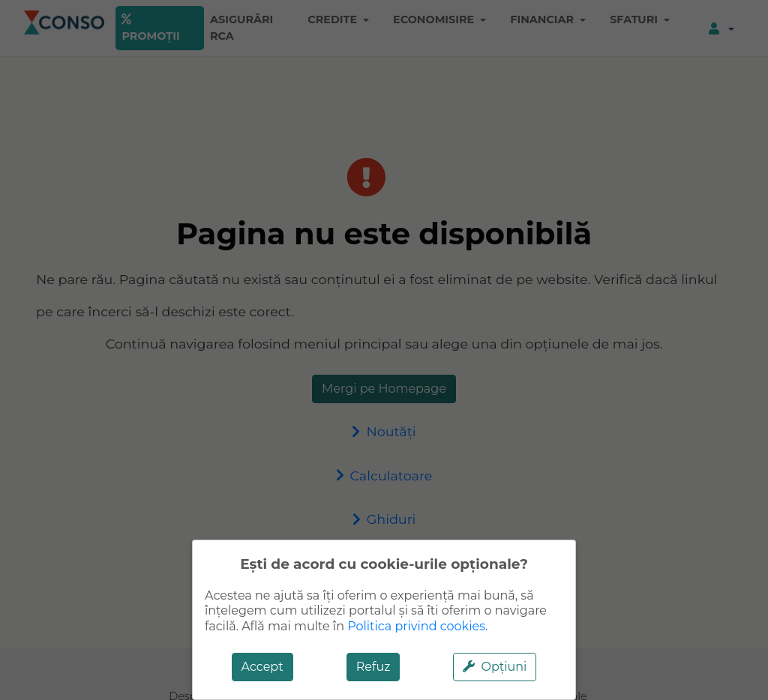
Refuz (373, 667)
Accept (262, 667)
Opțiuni (495, 667)
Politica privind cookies (416, 626)
